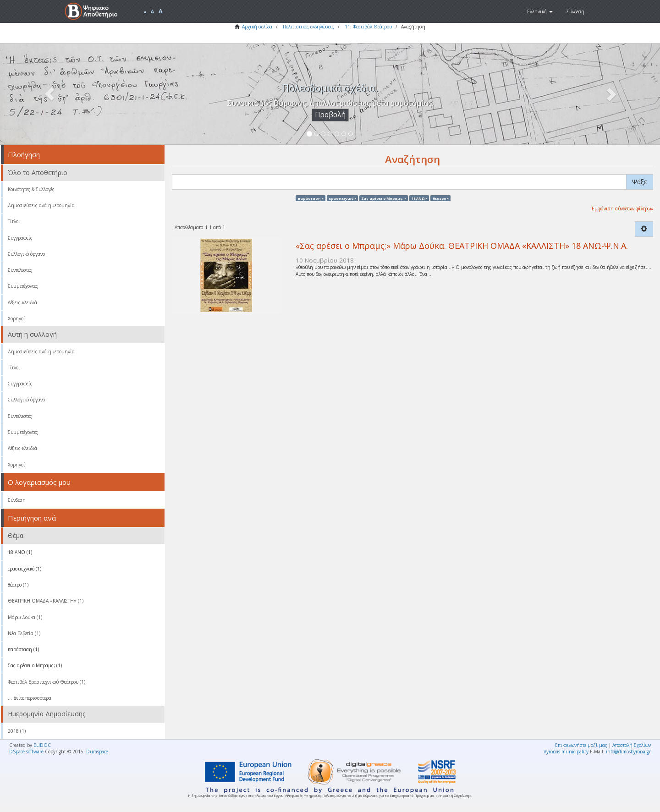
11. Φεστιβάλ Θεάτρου (368, 27)
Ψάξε (640, 182)
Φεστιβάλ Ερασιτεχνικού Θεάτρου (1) (47, 682)
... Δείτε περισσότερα (30, 698)
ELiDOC (42, 745)
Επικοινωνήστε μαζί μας (581, 745)
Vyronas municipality (566, 752)
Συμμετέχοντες (23, 286)
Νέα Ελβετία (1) (24, 633)
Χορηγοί (16, 318)
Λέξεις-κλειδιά (22, 302)
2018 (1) (17, 731)
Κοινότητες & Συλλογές (31, 189)
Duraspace (97, 752)
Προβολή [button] (330, 115)
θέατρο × (441, 198)
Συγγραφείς (20, 238)
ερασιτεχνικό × (343, 198)
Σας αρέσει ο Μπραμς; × (384, 198)
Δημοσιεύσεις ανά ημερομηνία (41, 205)
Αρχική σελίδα (257, 27)
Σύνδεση (17, 500)
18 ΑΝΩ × (419, 198)
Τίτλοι (14, 221)
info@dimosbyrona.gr (628, 752)
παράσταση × (311, 198)
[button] (540, 11)
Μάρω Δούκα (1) (25, 617)
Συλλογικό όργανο (26, 254)
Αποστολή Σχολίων (632, 745)
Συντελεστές (20, 270)
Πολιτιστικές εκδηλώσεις (308, 27)
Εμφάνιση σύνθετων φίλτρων (622, 208)
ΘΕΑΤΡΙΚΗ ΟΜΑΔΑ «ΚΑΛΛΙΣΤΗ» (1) (46, 601)
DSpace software (26, 752)
